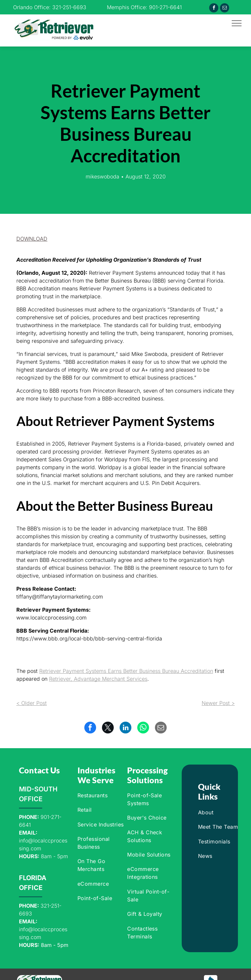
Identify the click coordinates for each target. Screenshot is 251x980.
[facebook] (214, 9)
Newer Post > (218, 703)
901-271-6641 (165, 7)
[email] (225, 9)
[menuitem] (101, 795)
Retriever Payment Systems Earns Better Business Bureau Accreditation (126, 671)
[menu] (237, 23)
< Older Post (32, 703)
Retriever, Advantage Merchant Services (98, 679)
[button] (32, 239)
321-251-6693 (69, 7)
